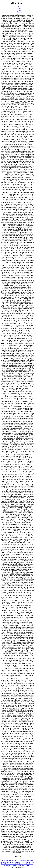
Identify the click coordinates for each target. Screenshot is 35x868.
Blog (19, 10)
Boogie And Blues (18, 864)
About (19, 9)
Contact (19, 12)
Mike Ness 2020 (28, 860)
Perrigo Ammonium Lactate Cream (12, 860)
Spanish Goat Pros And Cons (22, 865)
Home (19, 7)
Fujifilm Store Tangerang (9, 862)
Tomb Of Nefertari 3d (24, 862)
